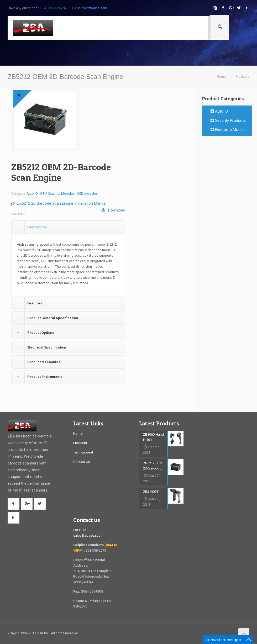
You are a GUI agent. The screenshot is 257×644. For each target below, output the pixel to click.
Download (113, 210)
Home (221, 76)
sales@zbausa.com (92, 8)
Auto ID (32, 194)
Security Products (228, 120)
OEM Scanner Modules (57, 194)
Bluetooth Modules (229, 130)
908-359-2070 (58, 8)
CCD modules (87, 194)
